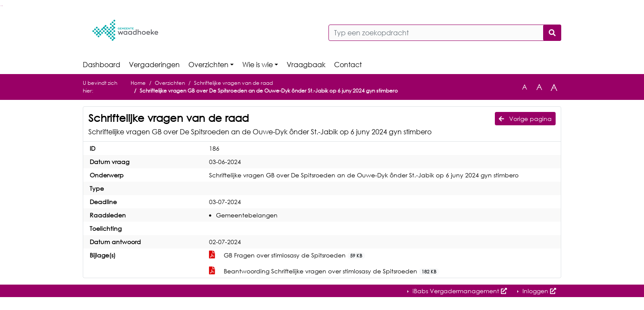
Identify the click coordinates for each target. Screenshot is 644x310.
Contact (348, 65)
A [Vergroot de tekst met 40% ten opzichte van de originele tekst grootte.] (554, 87)
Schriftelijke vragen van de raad (233, 83)
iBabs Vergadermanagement (459, 291)
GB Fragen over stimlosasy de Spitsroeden (287, 255)
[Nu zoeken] (552, 33)
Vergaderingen (154, 65)
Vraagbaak (306, 65)
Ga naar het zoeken (1, 6)
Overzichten (208, 65)
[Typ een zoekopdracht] (445, 33)
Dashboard (102, 65)
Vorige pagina (525, 119)
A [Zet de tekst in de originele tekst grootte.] (525, 87)
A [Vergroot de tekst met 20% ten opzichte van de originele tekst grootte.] (539, 87)
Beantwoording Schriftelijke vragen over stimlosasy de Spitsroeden (324, 271)
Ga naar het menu (2, 6)
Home (138, 83)
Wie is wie (258, 65)
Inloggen (538, 291)
